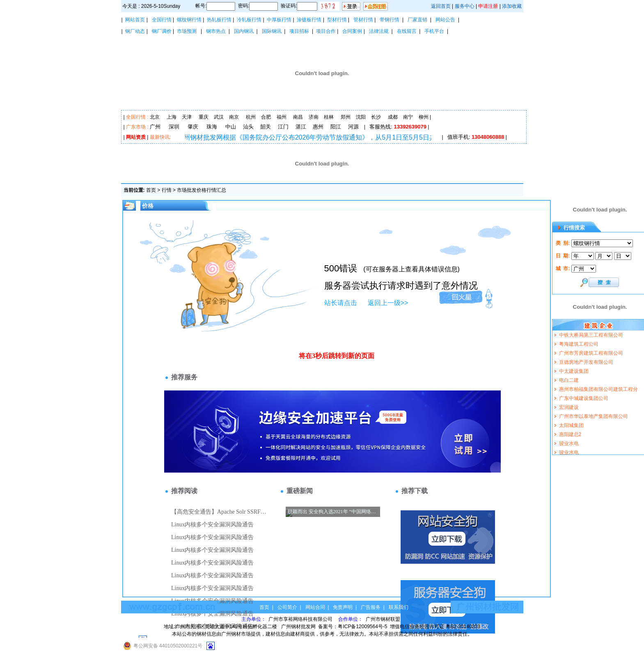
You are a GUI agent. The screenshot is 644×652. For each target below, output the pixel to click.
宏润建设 (569, 407)
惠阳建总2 (570, 434)
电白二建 (569, 380)
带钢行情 (390, 20)
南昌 (298, 117)
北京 (155, 117)
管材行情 (363, 20)
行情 (167, 190)
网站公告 (445, 20)
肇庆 (193, 127)
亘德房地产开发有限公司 (586, 362)
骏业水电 (569, 443)
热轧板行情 (219, 20)
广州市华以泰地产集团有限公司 (594, 416)
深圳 (174, 127)
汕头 (248, 127)
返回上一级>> (388, 303)
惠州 (318, 127)
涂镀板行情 (309, 20)
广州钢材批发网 (298, 627)
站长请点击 (341, 303)
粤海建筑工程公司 (579, 344)
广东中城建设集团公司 (584, 398)
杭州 (251, 117)
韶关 (266, 127)
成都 (393, 117)
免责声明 (343, 607)
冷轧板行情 (249, 20)
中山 (231, 127)
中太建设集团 (574, 371)
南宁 (408, 117)
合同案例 (352, 31)
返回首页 (441, 6)
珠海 (212, 127)
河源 (353, 127)
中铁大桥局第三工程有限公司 (591, 335)
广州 (155, 127)
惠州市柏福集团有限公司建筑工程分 (598, 389)
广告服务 (371, 607)
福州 (282, 117)
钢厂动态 (135, 31)
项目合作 (326, 31)
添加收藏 (512, 6)
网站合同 (315, 607)
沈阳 (361, 117)
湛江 (301, 127)
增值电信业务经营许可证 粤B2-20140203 (435, 627)
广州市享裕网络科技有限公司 (301, 619)
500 (332, 268)
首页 (151, 190)
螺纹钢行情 (189, 20)
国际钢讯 (272, 31)
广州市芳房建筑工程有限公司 (591, 353)
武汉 (219, 117)
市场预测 (187, 31)
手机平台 (434, 31)
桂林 (329, 117)
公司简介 (287, 607)
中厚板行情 (279, 20)
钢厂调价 (162, 31)
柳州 (424, 117)
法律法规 (379, 31)
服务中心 (465, 6)
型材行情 (337, 20)
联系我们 (399, 607)
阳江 (336, 127)
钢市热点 (216, 31)
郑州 (346, 117)
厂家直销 (417, 20)
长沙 (376, 117)
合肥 (266, 117)
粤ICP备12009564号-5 (362, 627)
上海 (172, 117)
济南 (314, 117)
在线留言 (407, 31)
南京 (234, 117)
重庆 (204, 117)
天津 (187, 117)
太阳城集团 (571, 425)
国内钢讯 (244, 31)
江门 (283, 127)
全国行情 (162, 20)
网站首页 (135, 20)
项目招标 (299, 31)
